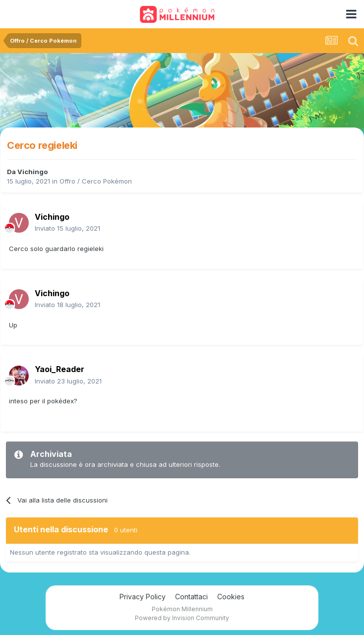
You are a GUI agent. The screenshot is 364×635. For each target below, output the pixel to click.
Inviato (67, 228)
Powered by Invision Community (182, 618)
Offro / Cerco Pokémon (96, 181)
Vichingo (32, 172)
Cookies (231, 597)
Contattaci (191, 597)
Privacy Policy (143, 597)
